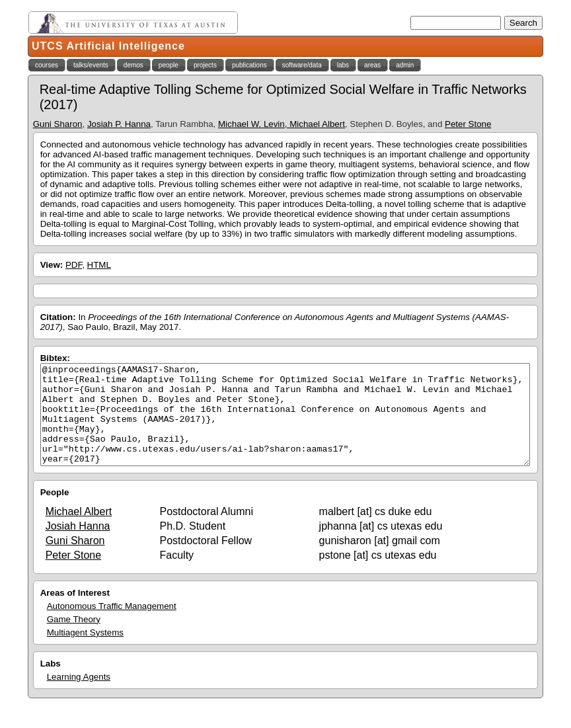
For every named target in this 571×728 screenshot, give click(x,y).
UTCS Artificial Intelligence (108, 46)
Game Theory (74, 639)
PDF (74, 265)
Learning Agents (79, 697)
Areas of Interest (75, 613)
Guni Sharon (58, 124)
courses (47, 65)
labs (343, 65)
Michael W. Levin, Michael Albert (282, 124)
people (169, 65)
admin (405, 65)
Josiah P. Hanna (119, 124)
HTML (99, 265)
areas (372, 65)
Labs (51, 683)
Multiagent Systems (85, 652)
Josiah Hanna (78, 546)
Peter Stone (468, 124)
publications (249, 65)
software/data (302, 65)
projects (205, 65)
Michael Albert (79, 531)
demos (133, 65)
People (55, 512)
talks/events (91, 65)
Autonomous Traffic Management (112, 626)
